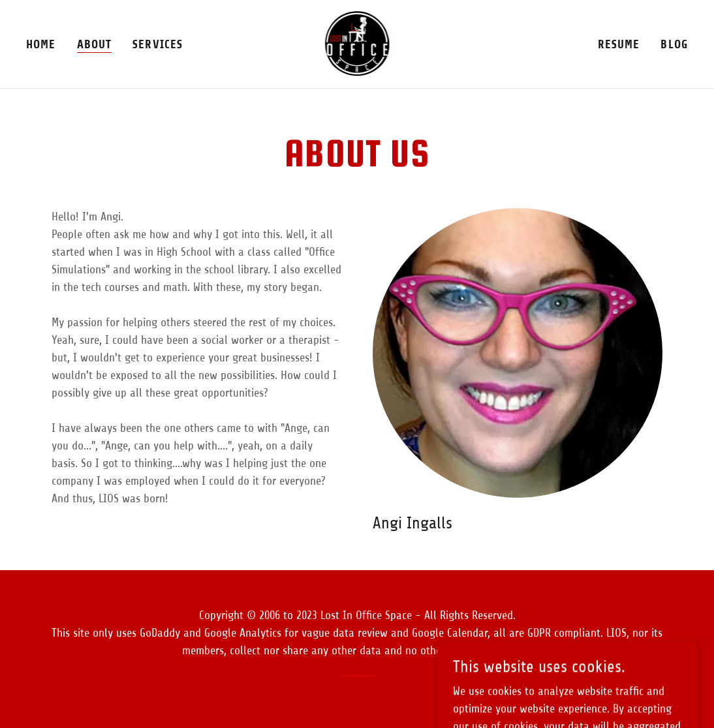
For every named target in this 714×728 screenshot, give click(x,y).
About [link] (95, 44)
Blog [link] (674, 44)
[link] (357, 43)
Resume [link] (619, 44)
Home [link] (41, 44)
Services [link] (158, 44)
